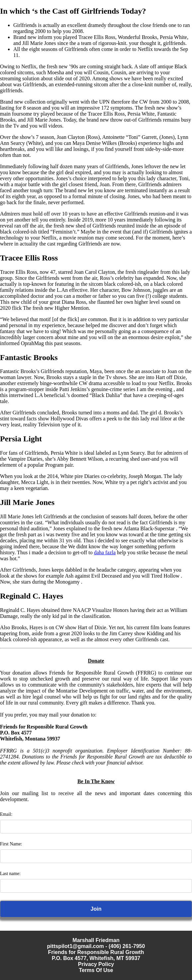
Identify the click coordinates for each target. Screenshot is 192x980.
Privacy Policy (96, 964)
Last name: (10, 874)
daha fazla (105, 552)
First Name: (11, 844)
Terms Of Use (96, 970)
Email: (6, 814)
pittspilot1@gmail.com (76, 946)
